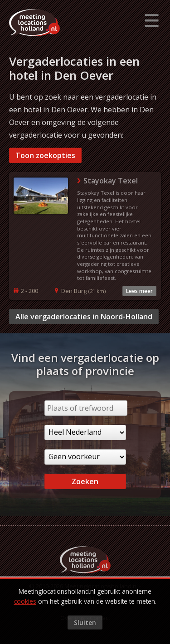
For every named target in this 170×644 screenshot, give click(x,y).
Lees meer (139, 291)
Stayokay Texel (111, 181)
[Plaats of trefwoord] (86, 408)
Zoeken (85, 481)
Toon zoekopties (45, 155)
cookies (25, 601)
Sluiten (85, 622)
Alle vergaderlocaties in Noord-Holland (84, 317)
